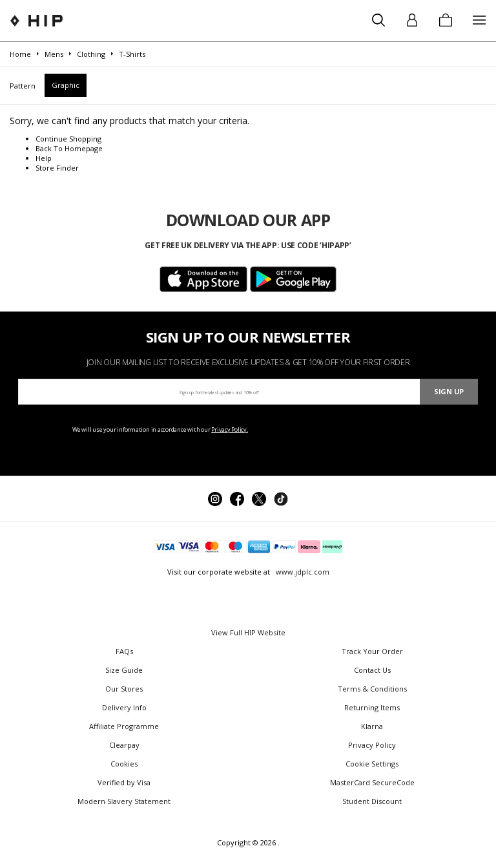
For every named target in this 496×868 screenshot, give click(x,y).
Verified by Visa (124, 782)
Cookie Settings (372, 764)
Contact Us (372, 670)
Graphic (66, 85)
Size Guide (124, 670)
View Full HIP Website (248, 632)
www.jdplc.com (302, 572)
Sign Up (449, 391)
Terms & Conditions (372, 689)
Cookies (124, 764)
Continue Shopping (68, 139)
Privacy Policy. (230, 429)
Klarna (372, 726)
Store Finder (57, 168)
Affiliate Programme (124, 726)
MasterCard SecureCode (372, 782)
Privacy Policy (372, 745)
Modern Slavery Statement (124, 801)
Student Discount (372, 801)
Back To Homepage (69, 148)
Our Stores (124, 689)
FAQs (124, 651)
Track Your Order (372, 651)
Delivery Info (124, 707)
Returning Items (372, 707)
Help (44, 158)
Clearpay (124, 745)
